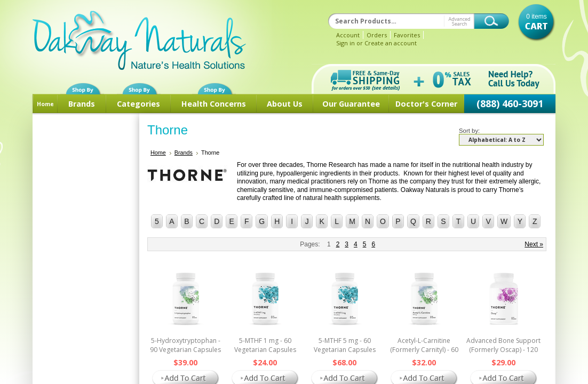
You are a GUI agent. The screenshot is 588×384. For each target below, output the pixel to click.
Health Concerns (214, 104)
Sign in (345, 43)
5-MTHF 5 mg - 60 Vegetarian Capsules (345, 345)
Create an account (391, 43)
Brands (82, 104)
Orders (377, 35)
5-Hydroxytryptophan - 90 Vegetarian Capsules (185, 345)
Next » (534, 244)
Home (45, 104)
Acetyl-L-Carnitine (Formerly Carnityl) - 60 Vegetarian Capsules (424, 350)
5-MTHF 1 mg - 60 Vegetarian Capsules (265, 345)
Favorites (407, 35)
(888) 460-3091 (510, 103)
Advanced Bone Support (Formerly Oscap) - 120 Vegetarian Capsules (503, 350)
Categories (138, 104)
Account (348, 35)
